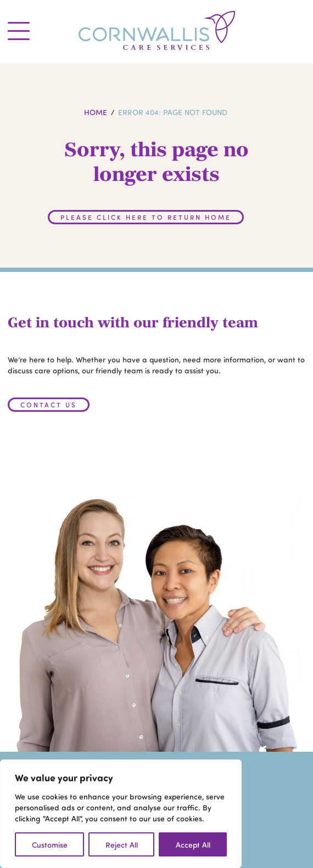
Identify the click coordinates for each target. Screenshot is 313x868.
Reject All (122, 844)
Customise (50, 844)
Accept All (193, 844)
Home (96, 112)
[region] (121, 814)
